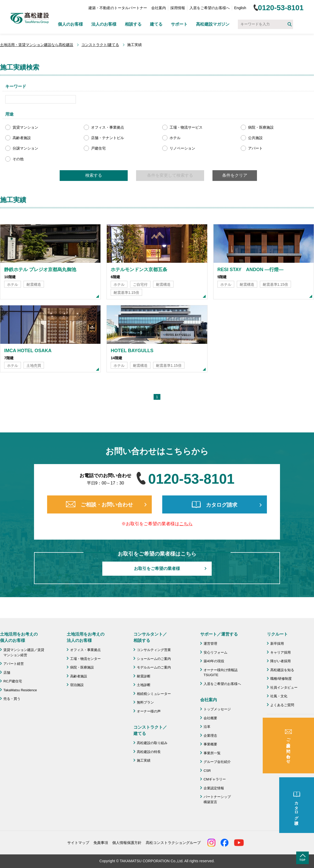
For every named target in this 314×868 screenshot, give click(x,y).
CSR (207, 771)
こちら (186, 524)
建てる (156, 24)
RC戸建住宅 (13, 681)
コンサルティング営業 (154, 650)
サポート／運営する (219, 634)
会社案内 (159, 8)
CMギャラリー (215, 779)
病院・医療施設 (261, 127)
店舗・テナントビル (108, 138)
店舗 (7, 673)
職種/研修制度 (281, 679)
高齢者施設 (22, 138)
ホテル (175, 138)
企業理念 (210, 736)
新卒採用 (277, 644)
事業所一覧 (212, 753)
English (240, 8)
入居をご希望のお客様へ (210, 8)
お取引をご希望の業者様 (157, 569)
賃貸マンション (25, 127)
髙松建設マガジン (213, 24)
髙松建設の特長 (149, 752)
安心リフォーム (215, 652)
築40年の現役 (214, 661)
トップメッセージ (217, 709)
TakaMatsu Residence (20, 690)
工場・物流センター (85, 659)
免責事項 (101, 843)
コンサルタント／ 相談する (150, 637)
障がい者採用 (281, 661)
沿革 (207, 727)
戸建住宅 (98, 148)
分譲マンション (25, 148)
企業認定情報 (214, 788)
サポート (179, 24)
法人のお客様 (104, 24)
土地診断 (144, 685)
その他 (18, 159)
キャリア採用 (281, 652)
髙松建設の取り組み (152, 743)
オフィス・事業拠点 (108, 127)
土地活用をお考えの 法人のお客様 (86, 637)
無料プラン (145, 702)
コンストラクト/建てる (100, 45)
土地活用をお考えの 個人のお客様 (19, 637)
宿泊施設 (77, 685)
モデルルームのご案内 (154, 667)
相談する (133, 24)
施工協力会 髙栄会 (286, 770)
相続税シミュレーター (154, 694)
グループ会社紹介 (217, 762)
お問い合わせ (281, 742)
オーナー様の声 (149, 711)
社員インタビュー (284, 687)
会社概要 (210, 718)
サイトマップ (78, 843)
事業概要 (210, 744)
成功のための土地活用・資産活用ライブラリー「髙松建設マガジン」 (291, 728)
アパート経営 (14, 664)
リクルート (277, 634)
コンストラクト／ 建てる (150, 730)
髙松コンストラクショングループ (173, 843)
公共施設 (255, 138)
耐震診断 (144, 676)
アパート (255, 148)
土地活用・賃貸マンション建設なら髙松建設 (37, 45)
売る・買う (12, 699)
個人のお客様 (70, 24)
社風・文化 (279, 696)
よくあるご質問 (282, 705)
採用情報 (178, 8)
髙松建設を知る (282, 670)
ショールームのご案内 (154, 659)
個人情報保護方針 (127, 843)
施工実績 (144, 760)
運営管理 (210, 644)
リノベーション (182, 148)
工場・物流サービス (186, 127)
